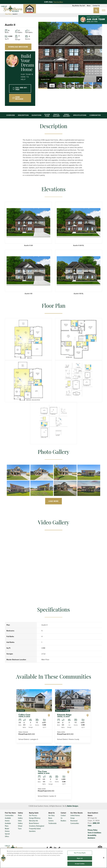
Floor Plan (47, 115)
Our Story (51, 815)
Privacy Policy (93, 830)
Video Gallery (67, 115)
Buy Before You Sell (79, 6)
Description (23, 115)
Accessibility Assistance (92, 837)
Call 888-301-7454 (21, 89)
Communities (95, 115)
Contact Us (96, 6)
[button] (96, 10)
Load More (53, 501)
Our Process (33, 815)
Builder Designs (73, 806)
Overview (11, 115)
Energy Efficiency (35, 818)
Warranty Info (33, 821)
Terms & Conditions (94, 833)
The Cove (44, 772)
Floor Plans (8, 14)
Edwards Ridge (64, 715)
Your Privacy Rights (80, 862)
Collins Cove (24, 715)
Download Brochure (18, 47)
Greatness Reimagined (37, 826)
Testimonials (52, 823)
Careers (51, 821)
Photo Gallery (56, 115)
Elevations (37, 115)
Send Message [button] (19, 98)
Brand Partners (34, 823)
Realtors (63, 821)
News (89, 6)
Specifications (80, 115)
